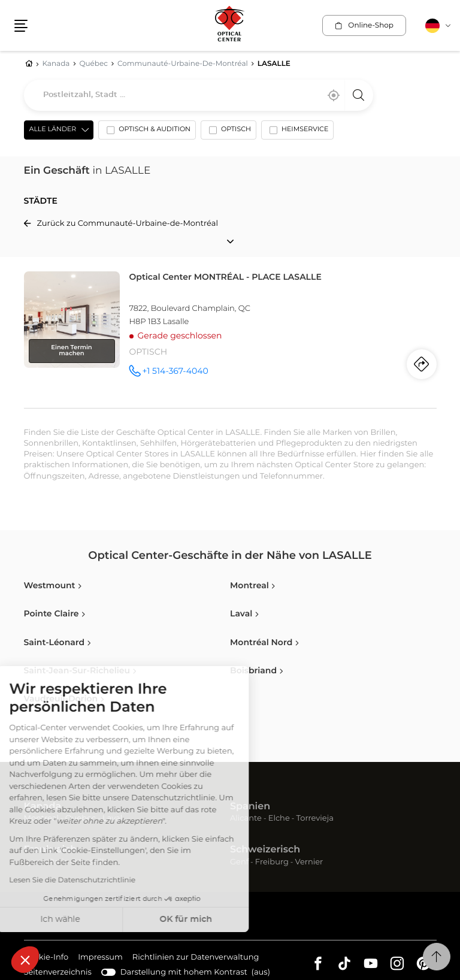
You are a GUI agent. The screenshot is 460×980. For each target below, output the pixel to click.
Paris (58, 862)
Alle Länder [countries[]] (53, 130)
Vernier (309, 862)
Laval (112, 819)
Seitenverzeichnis (58, 973)
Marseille (92, 862)
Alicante (246, 819)
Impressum (100, 958)
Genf (239, 862)
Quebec (81, 819)
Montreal (41, 819)
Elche (279, 819)
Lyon (33, 862)
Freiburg (272, 862)
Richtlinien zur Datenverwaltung (196, 958)
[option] (147, 132)
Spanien (250, 807)
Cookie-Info (46, 958)
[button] (25, 960)
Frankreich (51, 850)
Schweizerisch (265, 850)
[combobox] (199, 95)
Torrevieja (315, 819)
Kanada (43, 807)
